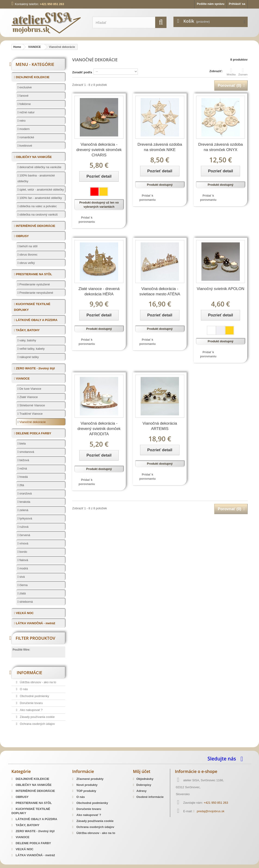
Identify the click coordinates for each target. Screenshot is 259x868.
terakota (24, 502)
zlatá (22, 593)
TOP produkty (86, 791)
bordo (23, 552)
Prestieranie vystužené (34, 284)
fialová (23, 560)
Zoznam (243, 72)
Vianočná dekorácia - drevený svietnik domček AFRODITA (99, 429)
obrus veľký (27, 263)
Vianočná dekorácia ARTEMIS (160, 426)
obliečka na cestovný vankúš (38, 215)
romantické (26, 137)
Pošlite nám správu (211, 4)
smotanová (26, 452)
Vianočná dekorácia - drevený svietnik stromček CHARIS (99, 150)
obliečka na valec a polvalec (38, 206)
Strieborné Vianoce (32, 405)
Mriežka (231, 72)
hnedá (23, 477)
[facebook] (243, 758)
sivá (22, 577)
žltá (21, 485)
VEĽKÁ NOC (24, 613)
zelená (23, 510)
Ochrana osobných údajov (37, 724)
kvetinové (25, 146)
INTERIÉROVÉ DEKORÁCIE (35, 226)
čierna (23, 585)
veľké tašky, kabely (32, 349)
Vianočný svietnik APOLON (221, 289)
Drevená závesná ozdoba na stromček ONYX (220, 147)
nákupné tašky (29, 357)
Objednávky (145, 779)
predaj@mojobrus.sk (211, 811)
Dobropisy (144, 785)
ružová (23, 527)
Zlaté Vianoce (28, 397)
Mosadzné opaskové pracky (107, 746)
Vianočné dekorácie (32, 422)
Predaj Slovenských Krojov (68, 746)
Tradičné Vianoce (31, 414)
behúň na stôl (28, 246)
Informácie (29, 673)
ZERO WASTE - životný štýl (35, 368)
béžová (24, 460)
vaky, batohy (27, 340)
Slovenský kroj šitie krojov (30, 746)
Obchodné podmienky (34, 696)
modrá (23, 568)
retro (22, 121)
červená (24, 535)
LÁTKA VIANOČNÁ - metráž (35, 623)
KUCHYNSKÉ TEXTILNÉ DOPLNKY (32, 307)
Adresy (142, 791)
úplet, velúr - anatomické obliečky (41, 190)
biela (22, 443)
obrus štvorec (28, 255)
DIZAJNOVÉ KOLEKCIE (32, 77)
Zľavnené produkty (90, 779)
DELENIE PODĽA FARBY (33, 433)
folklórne (25, 104)
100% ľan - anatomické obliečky (40, 198)
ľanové (23, 96)
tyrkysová (25, 518)
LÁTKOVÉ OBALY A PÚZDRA (36, 320)
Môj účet (142, 771)
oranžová (25, 493)
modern (24, 129)
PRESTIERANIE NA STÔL (34, 274)
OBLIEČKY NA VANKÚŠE (33, 157)
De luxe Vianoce (30, 389)
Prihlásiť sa (237, 4)
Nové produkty (87, 785)
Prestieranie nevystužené (36, 293)
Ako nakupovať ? (31, 710)
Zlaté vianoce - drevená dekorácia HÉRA (99, 291)
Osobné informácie (150, 797)
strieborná (26, 602)
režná (23, 468)
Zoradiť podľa (82, 72)
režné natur (26, 112)
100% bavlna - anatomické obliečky (36, 178)
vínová (23, 543)
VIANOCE (22, 378)
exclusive (25, 87)
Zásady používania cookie (37, 717)
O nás (23, 689)
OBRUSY (22, 236)
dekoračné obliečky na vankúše (40, 167)
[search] (161, 22)
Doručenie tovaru (31, 703)
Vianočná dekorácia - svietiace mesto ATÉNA (160, 291)
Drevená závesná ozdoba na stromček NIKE (160, 147)
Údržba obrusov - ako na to (37, 682)
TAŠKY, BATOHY (27, 330)
